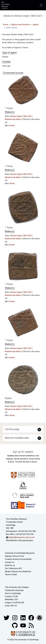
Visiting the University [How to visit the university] (14, 590)
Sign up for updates (23, 452)
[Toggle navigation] (41, 5)
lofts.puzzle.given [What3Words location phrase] (25, 540)
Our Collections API (13, 568)
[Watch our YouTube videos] (23, 625)
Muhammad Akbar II (14, 119)
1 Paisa (9, 108)
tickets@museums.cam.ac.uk (21, 537)
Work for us (10, 565)
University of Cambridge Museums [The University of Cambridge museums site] (20, 553)
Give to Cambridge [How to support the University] (13, 593)
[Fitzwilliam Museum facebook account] (23, 618)
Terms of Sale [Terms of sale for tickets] (11, 575)
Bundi (12, 126)
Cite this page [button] (12, 429)
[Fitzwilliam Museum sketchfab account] (39, 618)
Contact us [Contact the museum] (10, 562)
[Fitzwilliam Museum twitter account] (7, 618)
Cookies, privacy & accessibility (18, 559)
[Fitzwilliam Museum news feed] (31, 625)
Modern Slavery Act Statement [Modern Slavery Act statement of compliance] (18, 572)
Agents (36, 25)
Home (6, 25)
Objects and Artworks (20, 25)
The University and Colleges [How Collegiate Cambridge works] (17, 587)
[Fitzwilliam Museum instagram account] (15, 618)
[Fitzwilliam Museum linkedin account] (31, 618)
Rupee (8, 398)
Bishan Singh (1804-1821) (21, 116)
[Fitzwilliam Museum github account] (15, 625)
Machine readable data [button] (17, 438)
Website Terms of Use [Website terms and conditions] (14, 556)
